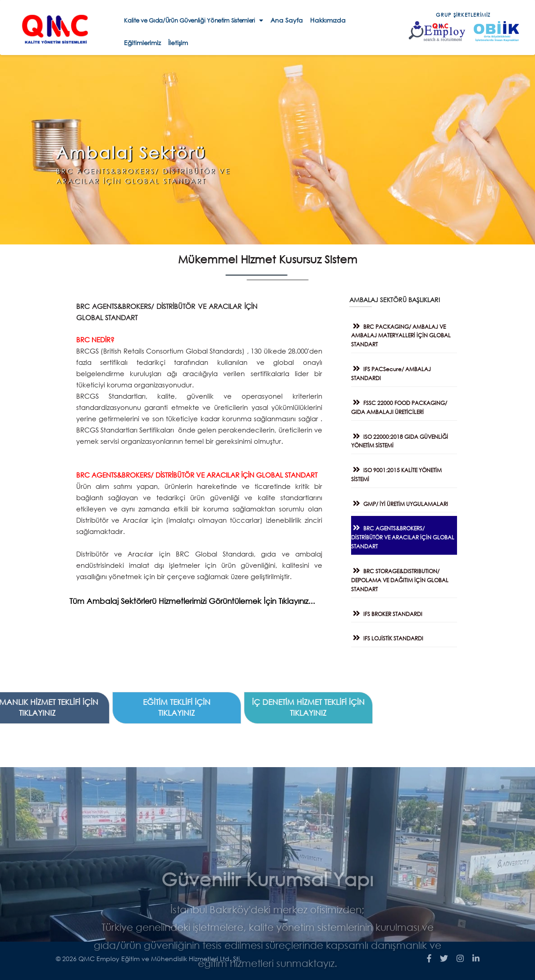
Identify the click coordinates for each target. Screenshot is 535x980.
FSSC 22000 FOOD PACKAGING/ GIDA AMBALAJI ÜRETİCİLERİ (404, 405)
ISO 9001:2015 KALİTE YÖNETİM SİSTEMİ (401, 472)
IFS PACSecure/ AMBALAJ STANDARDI (396, 371)
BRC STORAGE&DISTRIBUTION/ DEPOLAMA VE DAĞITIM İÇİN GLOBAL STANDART (404, 577)
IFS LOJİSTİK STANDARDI (392, 636)
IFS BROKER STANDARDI (391, 611)
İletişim (178, 43)
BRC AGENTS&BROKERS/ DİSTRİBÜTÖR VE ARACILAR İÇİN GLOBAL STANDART (407, 535)
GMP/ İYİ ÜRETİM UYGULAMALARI (404, 501)
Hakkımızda (328, 20)
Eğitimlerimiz (142, 43)
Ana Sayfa (287, 20)
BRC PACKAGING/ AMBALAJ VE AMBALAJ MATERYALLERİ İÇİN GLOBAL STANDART (405, 333)
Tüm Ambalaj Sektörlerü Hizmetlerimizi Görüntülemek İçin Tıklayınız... (183, 601)
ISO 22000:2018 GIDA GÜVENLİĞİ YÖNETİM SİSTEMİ (404, 439)
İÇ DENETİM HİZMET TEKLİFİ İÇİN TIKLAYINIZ (92, 707)
